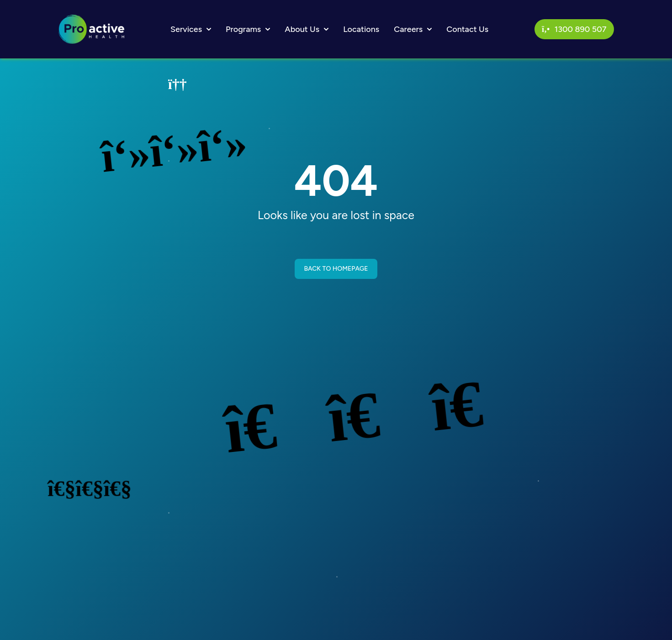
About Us (307, 29)
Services (191, 29)
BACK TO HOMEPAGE (336, 269)
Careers (413, 29)
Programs (248, 29)
